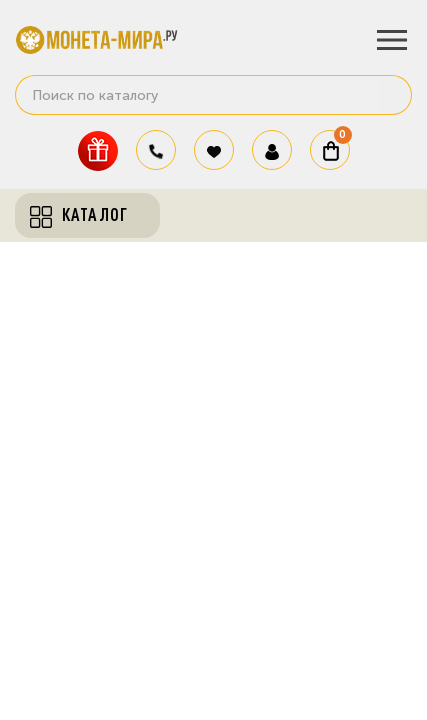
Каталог (79, 215)
